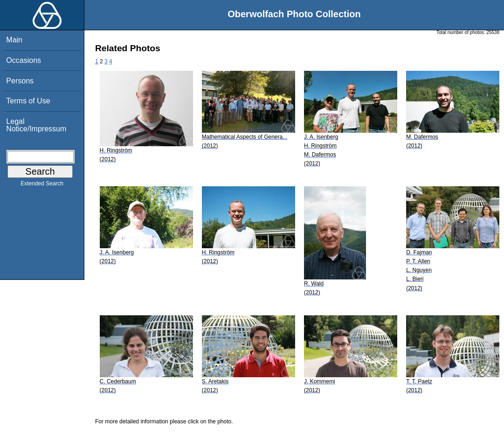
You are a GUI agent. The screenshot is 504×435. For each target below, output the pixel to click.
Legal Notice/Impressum (36, 125)
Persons (20, 81)
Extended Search (42, 185)
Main (14, 40)
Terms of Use (28, 101)
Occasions (24, 60)
